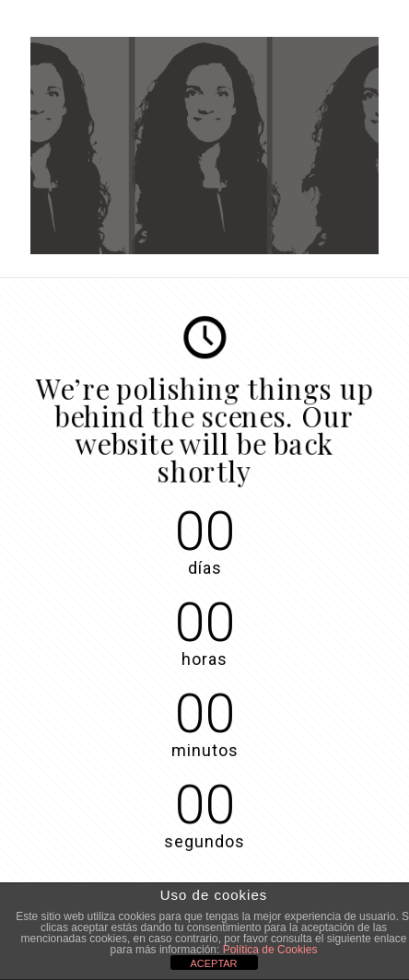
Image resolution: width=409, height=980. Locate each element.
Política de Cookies (270, 950)
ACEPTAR (213, 963)
